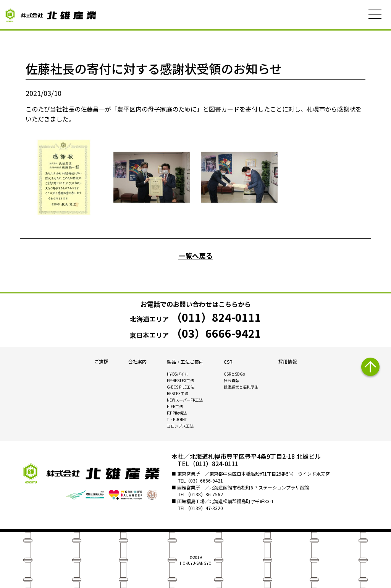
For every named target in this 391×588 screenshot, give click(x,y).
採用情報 (288, 362)
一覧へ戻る (195, 256)
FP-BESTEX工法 (180, 381)
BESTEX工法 (178, 394)
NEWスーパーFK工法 (185, 400)
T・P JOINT (177, 420)
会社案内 (137, 362)
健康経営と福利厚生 (241, 387)
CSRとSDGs (234, 374)
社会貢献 (231, 381)
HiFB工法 (175, 407)
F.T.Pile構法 (177, 413)
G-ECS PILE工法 (181, 387)
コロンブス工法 (180, 426)
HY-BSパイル (178, 374)
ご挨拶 (101, 362)
